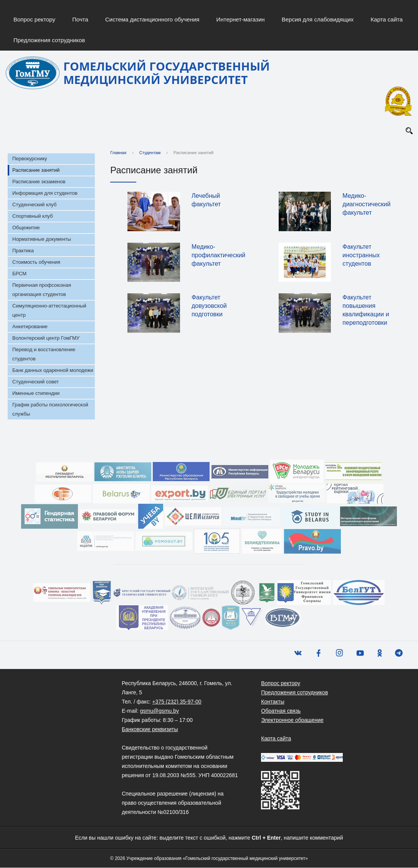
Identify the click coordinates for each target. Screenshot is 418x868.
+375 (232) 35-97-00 (177, 702)
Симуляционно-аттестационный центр (49, 311)
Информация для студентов (45, 193)
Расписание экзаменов (39, 182)
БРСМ (19, 274)
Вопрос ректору (34, 19)
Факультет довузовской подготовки (209, 306)
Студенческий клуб (34, 205)
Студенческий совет (36, 382)
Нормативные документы (42, 239)
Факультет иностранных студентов (361, 255)
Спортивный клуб (33, 216)
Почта (80, 19)
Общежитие (26, 228)
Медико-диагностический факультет (366, 205)
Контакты (273, 702)
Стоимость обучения (36, 262)
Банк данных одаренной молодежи (53, 371)
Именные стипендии (36, 394)
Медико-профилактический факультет (218, 255)
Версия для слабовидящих (318, 19)
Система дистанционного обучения (152, 19)
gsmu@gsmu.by (159, 711)
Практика (23, 251)
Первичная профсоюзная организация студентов (42, 290)
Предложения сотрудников (49, 40)
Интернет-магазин (241, 19)
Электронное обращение (292, 720)
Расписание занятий (36, 170)
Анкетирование (30, 327)
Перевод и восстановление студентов (44, 354)
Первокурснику (30, 159)
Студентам (150, 153)
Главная (118, 153)
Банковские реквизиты (150, 730)
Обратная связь (281, 711)
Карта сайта (387, 19)
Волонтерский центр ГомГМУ (46, 338)
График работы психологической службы (50, 410)
